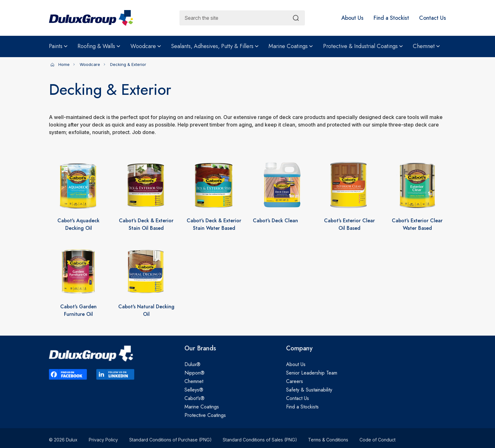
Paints (58, 46)
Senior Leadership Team (312, 373)
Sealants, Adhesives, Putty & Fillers (215, 46)
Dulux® (192, 364)
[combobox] (242, 18)
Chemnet (426, 46)
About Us (296, 364)
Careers (295, 381)
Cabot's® (194, 398)
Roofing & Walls (99, 46)
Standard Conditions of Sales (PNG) (260, 440)
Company (299, 348)
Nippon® (194, 373)
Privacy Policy (103, 440)
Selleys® (194, 390)
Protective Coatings (205, 415)
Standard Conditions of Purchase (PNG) (170, 440)
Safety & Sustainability (309, 390)
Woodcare (146, 46)
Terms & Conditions (328, 440)
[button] (352, 18)
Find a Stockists (302, 407)
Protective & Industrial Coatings (363, 46)
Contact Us (298, 398)
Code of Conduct (378, 440)
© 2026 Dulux (63, 440)
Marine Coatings (291, 46)
